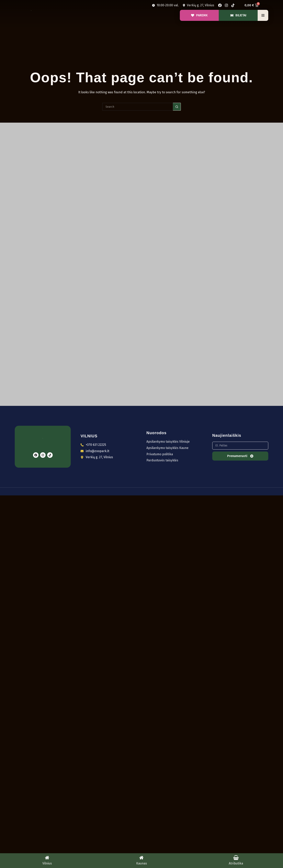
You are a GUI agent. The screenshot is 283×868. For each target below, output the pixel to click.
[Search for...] (138, 107)
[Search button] (177, 107)
